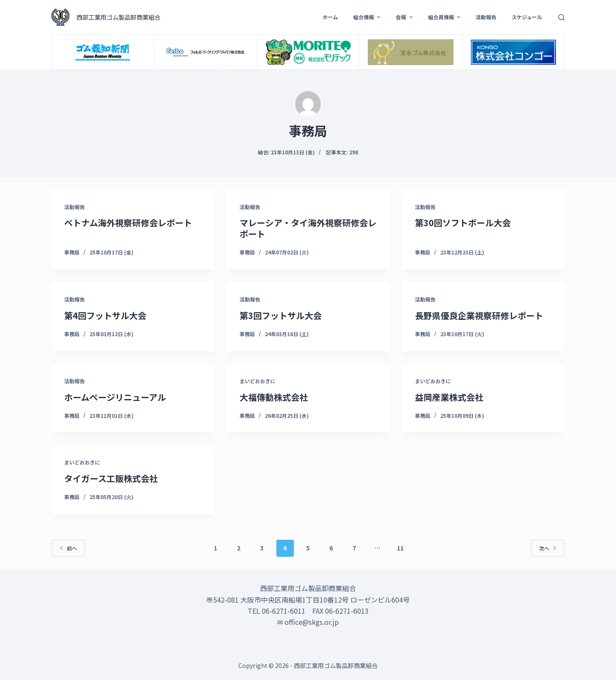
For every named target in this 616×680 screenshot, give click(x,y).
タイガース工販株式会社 (111, 478)
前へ (68, 548)
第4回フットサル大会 (105, 315)
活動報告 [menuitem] (486, 17)
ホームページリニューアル (115, 397)
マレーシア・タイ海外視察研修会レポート (308, 228)
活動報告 (74, 207)
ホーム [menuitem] (330, 17)
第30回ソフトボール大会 (463, 223)
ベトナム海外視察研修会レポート (128, 223)
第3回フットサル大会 (281, 315)
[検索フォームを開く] (561, 17)
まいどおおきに (258, 381)
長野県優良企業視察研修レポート (479, 315)
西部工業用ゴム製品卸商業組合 (118, 17)
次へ (548, 548)
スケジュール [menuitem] (527, 17)
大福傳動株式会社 (274, 397)
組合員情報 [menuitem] (445, 17)
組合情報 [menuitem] (368, 17)
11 (400, 548)
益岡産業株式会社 (449, 397)
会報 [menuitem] (405, 17)
